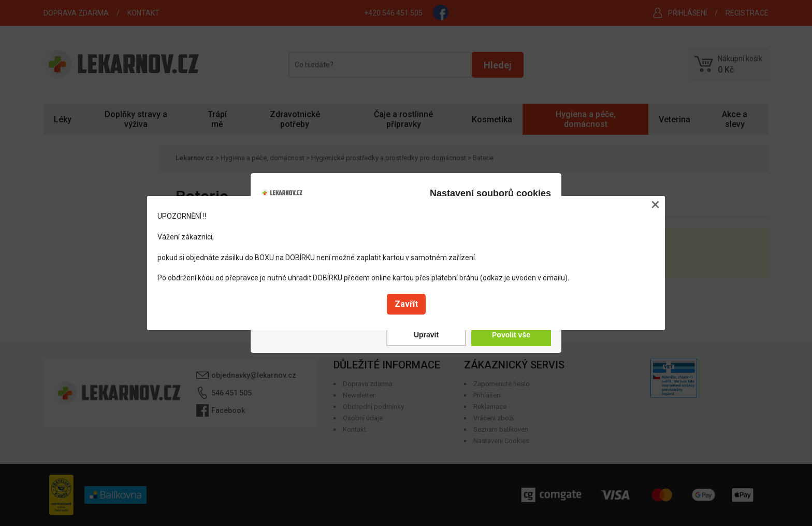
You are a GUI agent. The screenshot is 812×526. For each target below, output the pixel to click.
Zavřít (406, 304)
